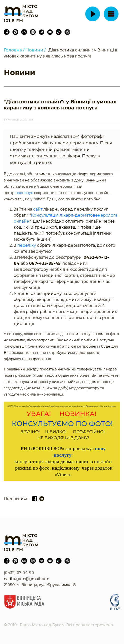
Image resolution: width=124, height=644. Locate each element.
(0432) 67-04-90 (19, 573)
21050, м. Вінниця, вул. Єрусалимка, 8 (40, 585)
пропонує (24, 193)
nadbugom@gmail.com (26, 579)
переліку (27, 245)
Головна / (14, 50)
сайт (38, 209)
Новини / (36, 50)
